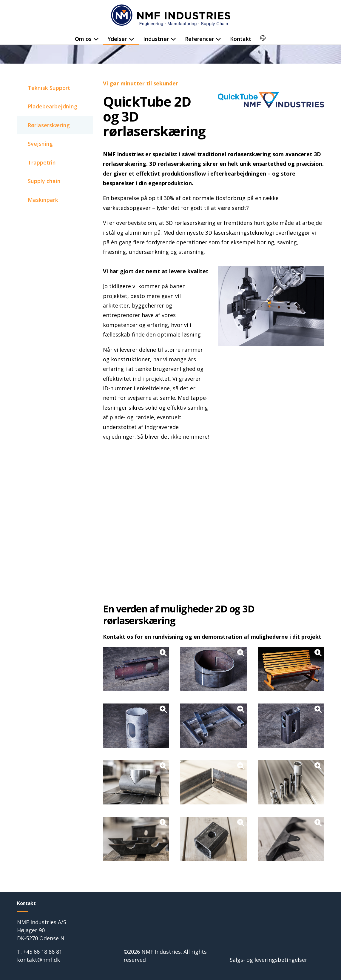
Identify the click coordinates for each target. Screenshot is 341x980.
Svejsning (40, 144)
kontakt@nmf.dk (38, 960)
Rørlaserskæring (49, 125)
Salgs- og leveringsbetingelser (269, 960)
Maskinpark (43, 201)
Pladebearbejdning (53, 107)
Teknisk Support (49, 88)
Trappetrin (42, 163)
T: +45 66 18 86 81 (40, 952)
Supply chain (44, 182)
